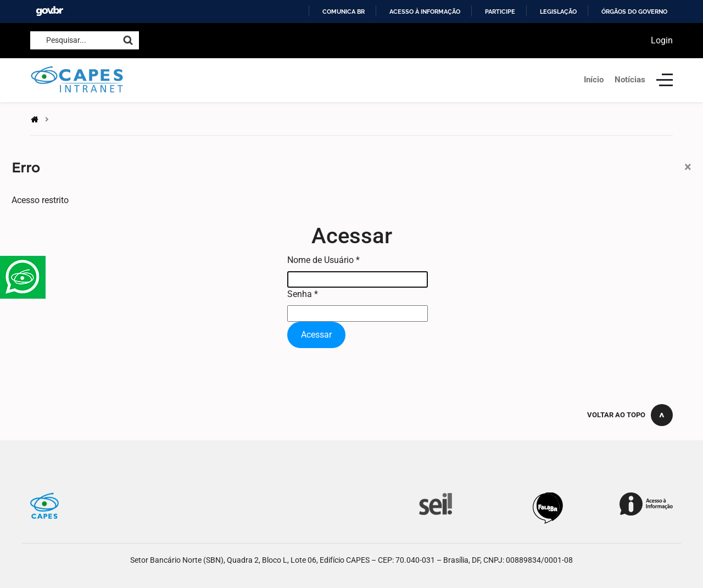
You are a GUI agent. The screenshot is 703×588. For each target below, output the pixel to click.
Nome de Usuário (323, 260)
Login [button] (662, 40)
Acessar (316, 335)
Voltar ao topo (616, 415)
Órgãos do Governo (634, 12)
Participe (500, 12)
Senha (303, 294)
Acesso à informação (425, 12)
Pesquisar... (66, 40)
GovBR (49, 11)
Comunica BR (344, 12)
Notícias (630, 80)
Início (594, 80)
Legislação (558, 12)
